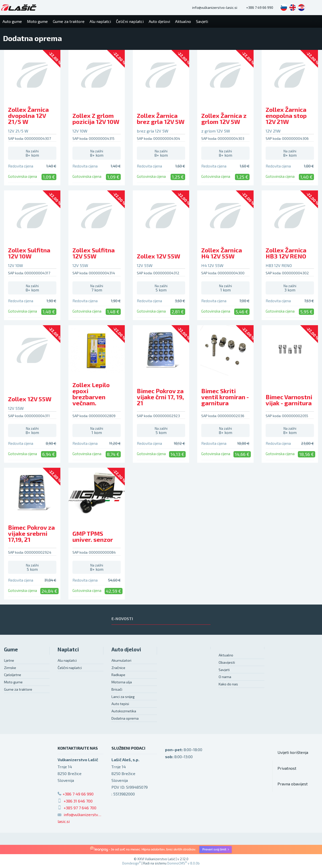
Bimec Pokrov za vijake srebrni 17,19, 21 (31, 533)
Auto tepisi (120, 704)
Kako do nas (228, 684)
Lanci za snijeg (123, 697)
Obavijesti (227, 662)
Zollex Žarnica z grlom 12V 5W (224, 119)
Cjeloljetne (13, 675)
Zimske (10, 668)
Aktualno (226, 655)
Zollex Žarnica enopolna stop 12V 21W (286, 115)
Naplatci (68, 649)
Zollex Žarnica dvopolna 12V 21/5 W (28, 115)
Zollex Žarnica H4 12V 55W (222, 253)
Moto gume (13, 682)
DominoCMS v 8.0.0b (184, 863)
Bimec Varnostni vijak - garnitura (289, 400)
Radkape (118, 675)
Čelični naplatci (70, 668)
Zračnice (118, 668)
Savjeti (224, 670)
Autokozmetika (124, 711)
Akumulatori (121, 660)
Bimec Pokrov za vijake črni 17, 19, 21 (160, 397)
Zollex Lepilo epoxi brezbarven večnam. (91, 394)
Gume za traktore (18, 689)
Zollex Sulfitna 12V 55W (94, 253)
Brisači (117, 689)
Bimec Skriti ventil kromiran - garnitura (225, 397)
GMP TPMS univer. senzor (93, 536)
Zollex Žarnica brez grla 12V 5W (161, 119)
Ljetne (9, 660)
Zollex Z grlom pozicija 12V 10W (96, 119)
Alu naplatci (67, 660)
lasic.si (64, 821)
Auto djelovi (126, 649)
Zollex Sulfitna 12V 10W (29, 253)
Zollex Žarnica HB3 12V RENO (286, 253)
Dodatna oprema (125, 718)
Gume (11, 649)
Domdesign (132, 863)
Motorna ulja (122, 682)
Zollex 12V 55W (158, 256)
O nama (225, 677)
